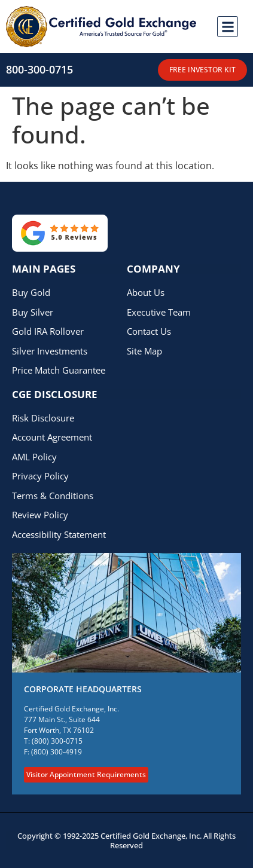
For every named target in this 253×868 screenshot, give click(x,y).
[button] (228, 27)
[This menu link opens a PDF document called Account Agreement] (121, 437)
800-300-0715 (39, 69)
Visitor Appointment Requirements (86, 774)
